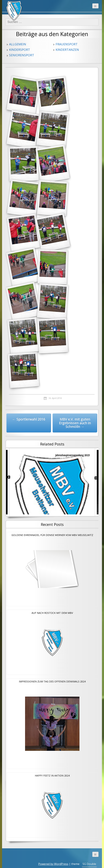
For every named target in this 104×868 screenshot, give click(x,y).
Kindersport (20, 50)
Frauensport (67, 44)
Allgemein (18, 44)
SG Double (89, 864)
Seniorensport (22, 55)
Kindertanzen (67, 50)
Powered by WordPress (53, 864)
